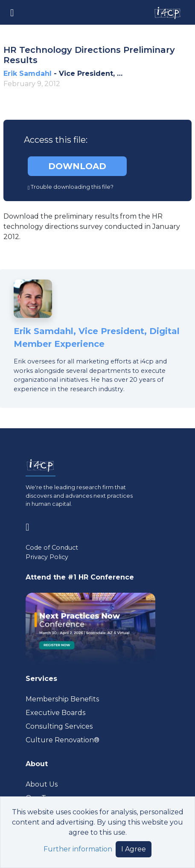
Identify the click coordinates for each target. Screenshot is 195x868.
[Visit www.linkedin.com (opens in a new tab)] (31, 526)
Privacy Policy (47, 557)
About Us (42, 784)
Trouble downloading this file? (71, 187)
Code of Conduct (52, 548)
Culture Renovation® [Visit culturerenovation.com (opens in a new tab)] (63, 740)
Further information (78, 849)
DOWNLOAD (77, 166)
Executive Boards (55, 713)
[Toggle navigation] (12, 12)
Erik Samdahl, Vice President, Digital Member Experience (97, 337)
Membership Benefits (62, 699)
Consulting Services (59, 726)
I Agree (134, 849)
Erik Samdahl (28, 74)
